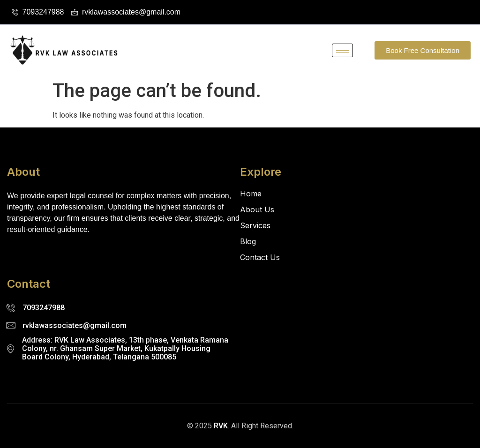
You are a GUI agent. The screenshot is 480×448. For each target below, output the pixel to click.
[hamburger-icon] (342, 50)
